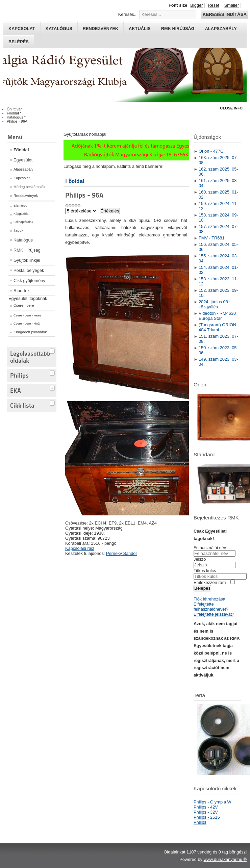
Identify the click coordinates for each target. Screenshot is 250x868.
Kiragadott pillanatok (30, 332)
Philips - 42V (206, 807)
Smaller (232, 5)
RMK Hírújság (27, 250)
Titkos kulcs (205, 571)
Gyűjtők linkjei (27, 260)
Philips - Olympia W (212, 802)
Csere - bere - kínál (27, 324)
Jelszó (200, 559)
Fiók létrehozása (209, 599)
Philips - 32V (206, 812)
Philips (200, 822)
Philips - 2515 (207, 817)
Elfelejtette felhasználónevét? (211, 607)
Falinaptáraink (23, 222)
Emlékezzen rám (210, 582)
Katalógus (59, 29)
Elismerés (20, 206)
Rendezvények (101, 29)
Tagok (18, 230)
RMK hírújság (178, 29)
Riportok (22, 291)
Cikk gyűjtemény (29, 280)
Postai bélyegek (29, 270)
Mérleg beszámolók (29, 187)
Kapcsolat (22, 29)
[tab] (53, 350)
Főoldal (21, 150)
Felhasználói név (210, 548)
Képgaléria (21, 214)
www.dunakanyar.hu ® (225, 859)
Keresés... (128, 14)
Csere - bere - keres (27, 315)
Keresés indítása (225, 14)
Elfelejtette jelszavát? (214, 614)
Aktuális (140, 29)
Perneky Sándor (122, 553)
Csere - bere (24, 305)
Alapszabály (221, 29)
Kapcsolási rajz (80, 548)
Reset (213, 5)
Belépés (19, 42)
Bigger (196, 5)
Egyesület (23, 160)
